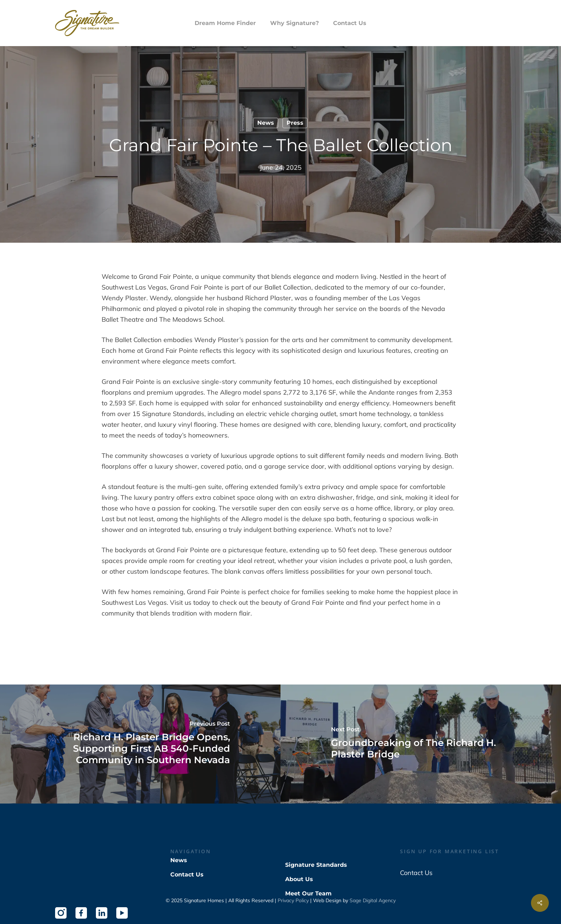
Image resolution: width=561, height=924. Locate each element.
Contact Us (187, 874)
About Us (299, 879)
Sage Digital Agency (373, 900)
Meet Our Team (308, 893)
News (266, 123)
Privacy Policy (293, 900)
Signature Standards (316, 865)
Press (295, 123)
